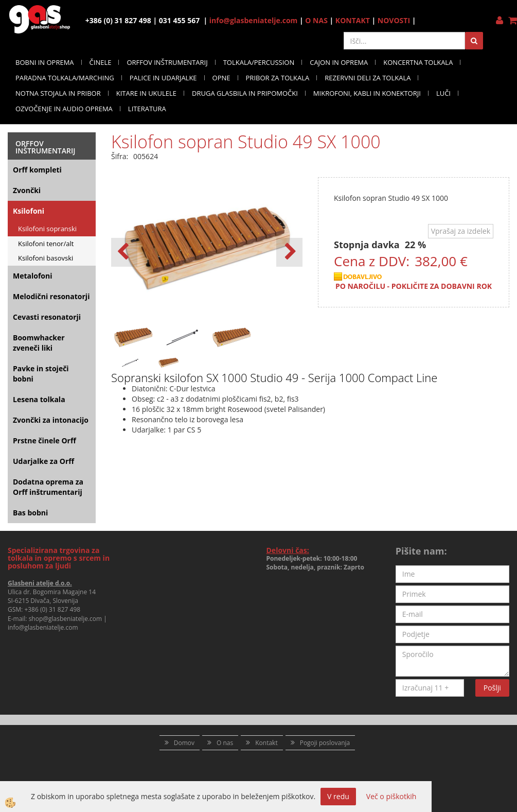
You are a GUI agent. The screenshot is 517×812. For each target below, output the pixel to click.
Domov (184, 743)
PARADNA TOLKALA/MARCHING (65, 78)
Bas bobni (30, 513)
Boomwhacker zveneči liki (39, 343)
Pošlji (492, 688)
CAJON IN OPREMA (339, 62)
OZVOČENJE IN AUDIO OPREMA (64, 109)
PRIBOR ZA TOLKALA (278, 78)
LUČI (443, 93)
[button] (289, 252)
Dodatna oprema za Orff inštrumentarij (48, 487)
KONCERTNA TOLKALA (418, 62)
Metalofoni (33, 276)
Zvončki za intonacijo (51, 420)
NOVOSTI (394, 20)
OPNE (221, 78)
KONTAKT (353, 20)
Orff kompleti (37, 170)
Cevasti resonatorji (47, 317)
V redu (338, 796)
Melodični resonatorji (51, 296)
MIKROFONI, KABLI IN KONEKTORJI (367, 93)
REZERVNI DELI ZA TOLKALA (368, 78)
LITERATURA (147, 109)
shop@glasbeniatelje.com (66, 619)
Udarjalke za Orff (43, 461)
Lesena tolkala (39, 399)
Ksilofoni (29, 211)
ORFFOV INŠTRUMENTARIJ (167, 62)
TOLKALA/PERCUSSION (259, 62)
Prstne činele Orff (44, 440)
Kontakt (266, 743)
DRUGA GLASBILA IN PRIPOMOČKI (245, 93)
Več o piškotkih (391, 796)
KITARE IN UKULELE (146, 93)
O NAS (316, 20)
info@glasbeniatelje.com (254, 20)
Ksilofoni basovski (46, 258)
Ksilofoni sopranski (47, 229)
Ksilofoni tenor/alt (46, 244)
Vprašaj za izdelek (461, 231)
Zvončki (27, 190)
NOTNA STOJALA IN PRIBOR (58, 93)
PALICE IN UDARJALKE (163, 78)
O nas (225, 743)
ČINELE (101, 62)
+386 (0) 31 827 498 (52, 609)
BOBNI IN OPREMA (45, 62)
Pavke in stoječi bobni (41, 374)
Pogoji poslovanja (325, 743)
